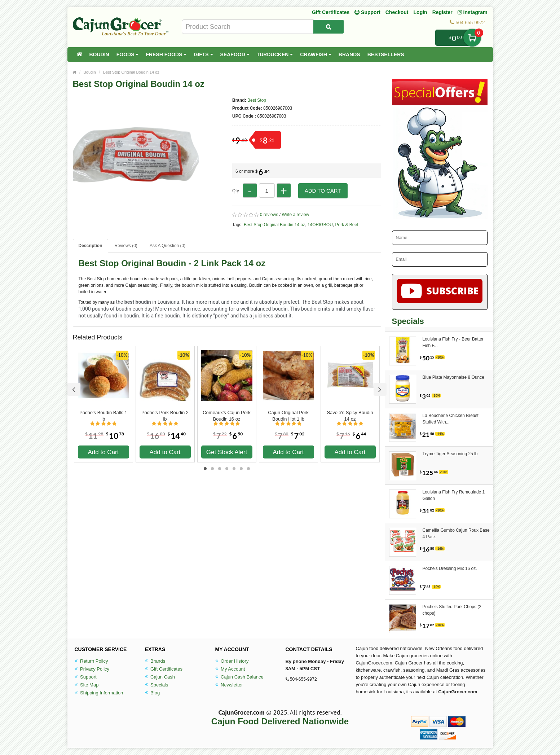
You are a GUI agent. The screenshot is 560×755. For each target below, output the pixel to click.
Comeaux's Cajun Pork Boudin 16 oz (227, 416)
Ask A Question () (167, 246)
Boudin (99, 54)
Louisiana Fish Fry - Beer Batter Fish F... (453, 342)
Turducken (275, 54)
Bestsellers (386, 54)
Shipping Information (99, 693)
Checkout (397, 12)
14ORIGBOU (320, 225)
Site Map (87, 685)
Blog (153, 693)
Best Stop (257, 100)
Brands (349, 54)
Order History (232, 661)
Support (86, 677)
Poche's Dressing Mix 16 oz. (450, 569)
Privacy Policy (92, 669)
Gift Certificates (331, 12)
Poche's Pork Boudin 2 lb (165, 416)
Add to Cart (323, 191)
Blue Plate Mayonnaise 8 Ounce (453, 377)
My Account (230, 669)
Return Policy (91, 661)
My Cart (472, 38)
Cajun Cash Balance (239, 677)
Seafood (235, 54)
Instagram (473, 12)
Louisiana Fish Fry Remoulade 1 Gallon (454, 495)
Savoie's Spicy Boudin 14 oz (350, 416)
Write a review (295, 215)
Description (91, 246)
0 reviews (269, 215)
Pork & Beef (347, 225)
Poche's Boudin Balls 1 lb (103, 416)
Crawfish (316, 54)
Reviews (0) (126, 246)
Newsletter (229, 685)
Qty (236, 191)
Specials (157, 685)
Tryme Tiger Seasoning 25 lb (450, 454)
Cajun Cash (160, 677)
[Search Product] (328, 27)
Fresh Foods (166, 54)
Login (420, 12)
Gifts (203, 54)
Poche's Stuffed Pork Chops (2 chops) (452, 610)
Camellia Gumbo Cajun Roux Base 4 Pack (456, 534)
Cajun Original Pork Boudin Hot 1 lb (288, 416)
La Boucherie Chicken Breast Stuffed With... (451, 419)
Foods (128, 54)
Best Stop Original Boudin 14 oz (131, 72)
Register (442, 12)
